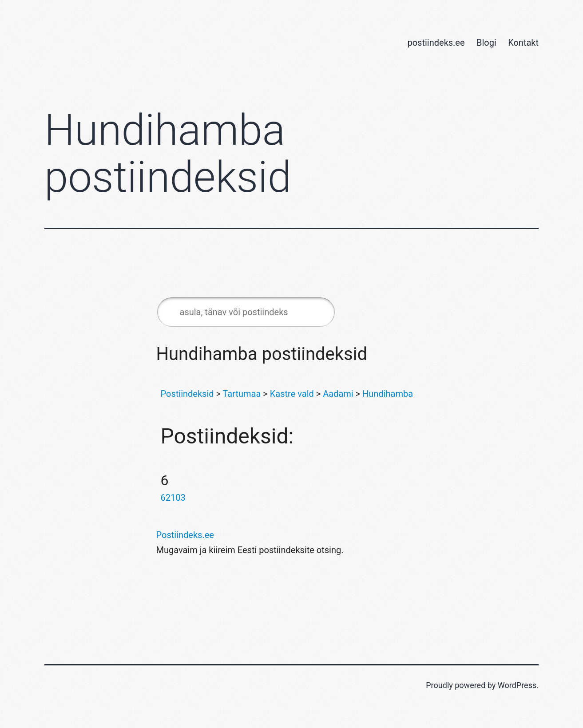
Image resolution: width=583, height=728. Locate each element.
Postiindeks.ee (185, 535)
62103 (173, 498)
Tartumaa (242, 394)
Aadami (338, 394)
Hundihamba (388, 394)
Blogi (486, 43)
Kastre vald (292, 394)
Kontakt (523, 43)
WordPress (517, 685)
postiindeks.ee (436, 43)
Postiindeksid (187, 394)
